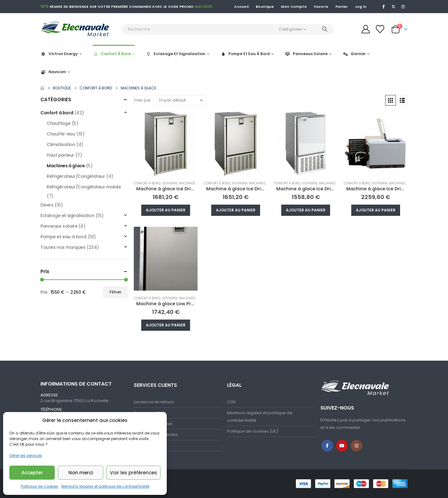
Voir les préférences (133, 473)
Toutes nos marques (63, 247)
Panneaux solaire (59, 226)
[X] (394, 7)
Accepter (32, 473)
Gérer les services (26, 455)
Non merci (81, 473)
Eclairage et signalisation (67, 216)
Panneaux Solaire (306, 54)
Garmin (354, 54)
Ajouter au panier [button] (166, 210)
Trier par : (143, 100)
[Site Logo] (79, 29)
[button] (390, 100)
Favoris (321, 7)
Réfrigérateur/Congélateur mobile (84, 187)
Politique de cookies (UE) (253, 431)
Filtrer (115, 292)
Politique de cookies (40, 486)
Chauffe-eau (61, 134)
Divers (47, 205)
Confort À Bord (112, 54)
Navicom (53, 72)
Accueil (241, 7)
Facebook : (327, 446)
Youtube (342, 446)
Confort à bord (147, 183)
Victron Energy (59, 54)
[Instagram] (403, 7)
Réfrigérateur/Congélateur (76, 176)
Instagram (357, 446)
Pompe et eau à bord (63, 237)
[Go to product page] (166, 144)
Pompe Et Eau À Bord (245, 54)
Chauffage (58, 123)
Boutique (265, 7)
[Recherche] (325, 29)
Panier (342, 7)
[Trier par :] (181, 100)
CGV (232, 402)
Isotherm (170, 183)
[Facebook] (384, 7)
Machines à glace (194, 183)
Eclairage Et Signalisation (175, 54)
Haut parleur (60, 155)
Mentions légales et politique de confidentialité (105, 486)
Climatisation (61, 145)
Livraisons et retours (154, 402)
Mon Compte (294, 7)
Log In (361, 7)
